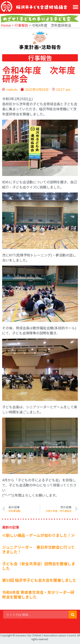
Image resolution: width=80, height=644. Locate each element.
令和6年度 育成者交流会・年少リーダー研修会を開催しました (38, 594)
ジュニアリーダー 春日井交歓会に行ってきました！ (38, 549)
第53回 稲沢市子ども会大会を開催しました (39, 580)
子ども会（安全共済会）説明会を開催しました (39, 566)
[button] (76, 7)
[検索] (73, 615)
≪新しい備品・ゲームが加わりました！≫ (39, 535)
